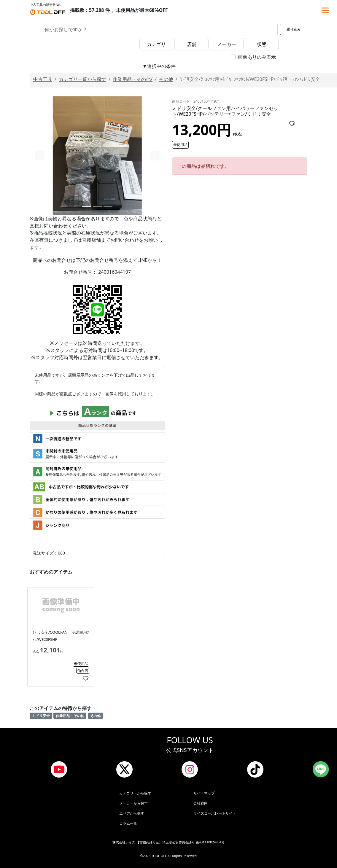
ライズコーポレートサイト (215, 813)
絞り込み (294, 29)
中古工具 (43, 79)
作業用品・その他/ (133, 79)
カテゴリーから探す (135, 793)
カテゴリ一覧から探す (82, 79)
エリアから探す (132, 813)
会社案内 (201, 803)
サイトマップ (204, 793)
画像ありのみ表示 (257, 57)
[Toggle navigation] (325, 10)
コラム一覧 (128, 823)
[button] (40, 156)
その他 (166, 79)
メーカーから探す (133, 803)
